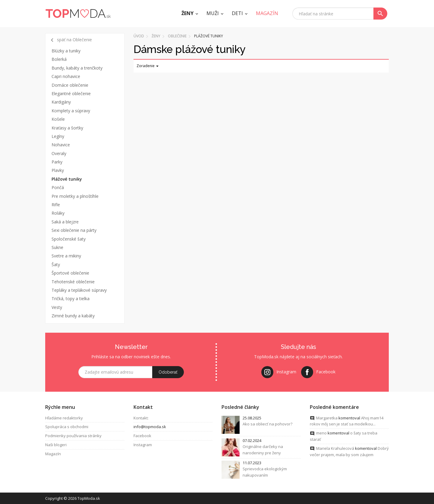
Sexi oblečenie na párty (74, 230)
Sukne (57, 247)
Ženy (187, 13)
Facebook (142, 436)
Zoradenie (148, 66)
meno (321, 433)
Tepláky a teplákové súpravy (79, 290)
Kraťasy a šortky (67, 128)
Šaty (56, 264)
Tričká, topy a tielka (71, 299)
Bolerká (59, 59)
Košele (58, 119)
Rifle (56, 205)
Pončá (58, 187)
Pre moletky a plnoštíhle (75, 196)
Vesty (57, 307)
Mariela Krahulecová (335, 448)
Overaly (59, 153)
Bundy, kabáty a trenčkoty (77, 68)
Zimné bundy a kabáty (73, 316)
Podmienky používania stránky (73, 436)
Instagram (143, 445)
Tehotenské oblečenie (73, 282)
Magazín (53, 454)
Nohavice (61, 145)
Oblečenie (177, 36)
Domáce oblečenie (70, 85)
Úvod (139, 36)
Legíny (58, 136)
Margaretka (327, 418)
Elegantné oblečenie (71, 93)
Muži (213, 13)
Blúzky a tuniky (66, 51)
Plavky (58, 170)
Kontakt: (141, 418)
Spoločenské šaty (69, 239)
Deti (237, 13)
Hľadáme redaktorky (64, 418)
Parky (57, 162)
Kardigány (61, 102)
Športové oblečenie (70, 273)
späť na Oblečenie (70, 40)
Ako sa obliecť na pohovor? (267, 424)
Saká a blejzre (65, 222)
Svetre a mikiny (66, 256)
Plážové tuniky (67, 179)
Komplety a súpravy (71, 111)
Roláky (58, 213)
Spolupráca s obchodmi (67, 427)
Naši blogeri (56, 445)
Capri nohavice (66, 76)
